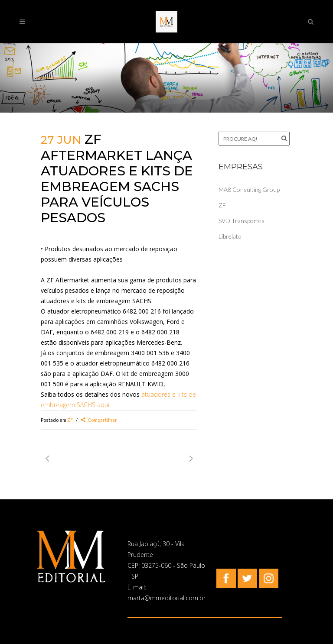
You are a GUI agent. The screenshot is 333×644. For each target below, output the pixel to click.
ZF (70, 420)
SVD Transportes (242, 221)
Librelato (230, 236)
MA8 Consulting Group (249, 189)
